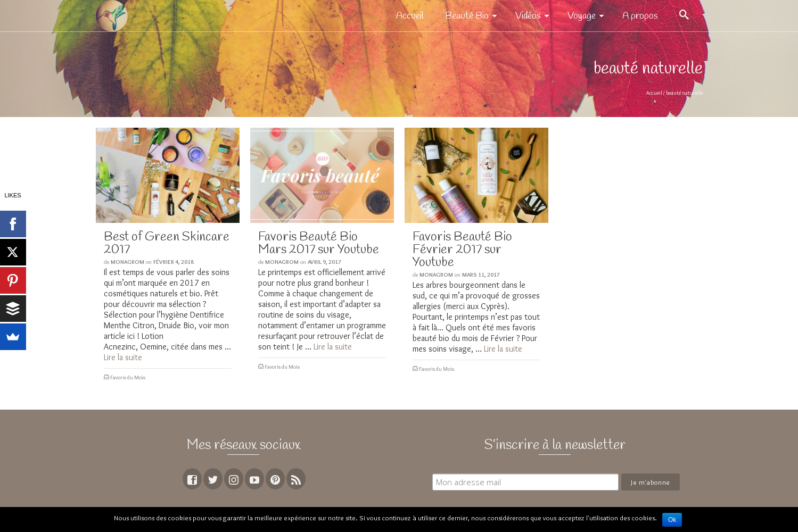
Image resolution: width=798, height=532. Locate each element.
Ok (672, 520)
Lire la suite (123, 357)
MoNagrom (127, 262)
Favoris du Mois (128, 377)
